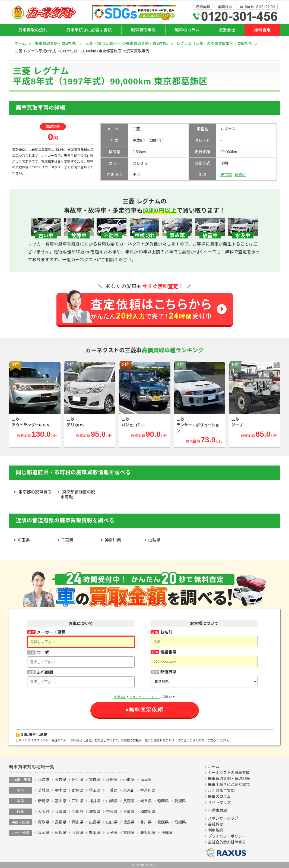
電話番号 (169, 652)
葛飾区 (240, 175)
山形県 (129, 780)
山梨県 (154, 540)
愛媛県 (163, 822)
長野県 (129, 801)
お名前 (166, 632)
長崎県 (78, 833)
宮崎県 (129, 833)
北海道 (43, 780)
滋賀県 (95, 812)
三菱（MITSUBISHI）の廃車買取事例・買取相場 (126, 43)
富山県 (61, 801)
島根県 (61, 822)
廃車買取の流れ (33, 30)
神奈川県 (113, 540)
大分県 (112, 833)
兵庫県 (61, 812)
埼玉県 (24, 540)
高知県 (180, 822)
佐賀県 (61, 833)
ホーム (21, 43)
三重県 (129, 812)
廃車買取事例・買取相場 (56, 43)
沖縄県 (167, 833)
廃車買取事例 (143, 30)
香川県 (146, 822)
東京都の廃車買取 (35, 492)
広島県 (95, 822)
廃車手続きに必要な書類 (89, 30)
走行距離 (45, 672)
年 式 (43, 652)
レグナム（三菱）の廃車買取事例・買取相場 (214, 43)
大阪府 (43, 812)
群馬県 (78, 790)
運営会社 (227, 30)
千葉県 (67, 540)
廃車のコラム (187, 30)
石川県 (78, 801)
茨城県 (43, 790)
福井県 (95, 801)
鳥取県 (43, 822)
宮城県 (95, 780)
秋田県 (112, 780)
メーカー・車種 (51, 632)
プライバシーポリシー (145, 697)
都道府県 (169, 672)
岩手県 (78, 780)
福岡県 (43, 833)
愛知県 (180, 801)
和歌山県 (148, 812)
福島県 (146, 780)
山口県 (112, 822)
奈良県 (112, 812)
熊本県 (95, 833)
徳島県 (129, 822)
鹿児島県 (148, 833)
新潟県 (43, 801)
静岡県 (163, 801)
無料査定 (263, 30)
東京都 (226, 175)
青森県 (61, 780)
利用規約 (120, 697)
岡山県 (78, 822)
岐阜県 (146, 801)
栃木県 (61, 790)
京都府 (78, 812)
